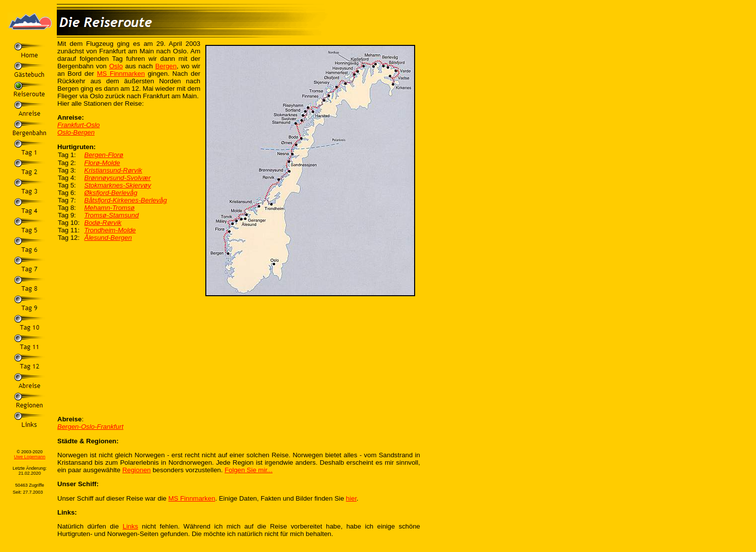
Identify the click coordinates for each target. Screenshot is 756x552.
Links (130, 526)
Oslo (116, 66)
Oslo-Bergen (76, 132)
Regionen (136, 470)
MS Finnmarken (121, 74)
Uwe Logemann (30, 457)
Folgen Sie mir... (249, 470)
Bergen (166, 66)
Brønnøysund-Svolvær (117, 178)
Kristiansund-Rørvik (113, 170)
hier (351, 498)
